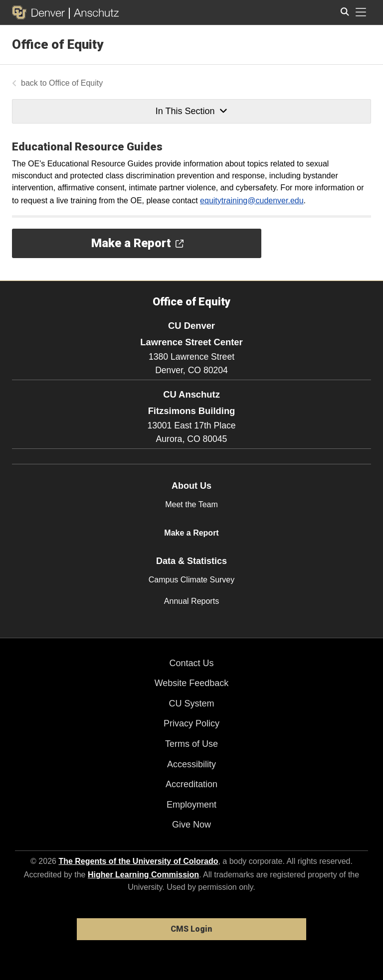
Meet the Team (191, 504)
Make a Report (191, 533)
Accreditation (191, 784)
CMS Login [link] (191, 929)
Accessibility (191, 764)
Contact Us (191, 663)
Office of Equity (58, 44)
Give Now (191, 825)
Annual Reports (191, 601)
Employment (191, 805)
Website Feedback (192, 683)
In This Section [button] (191, 111)
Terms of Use (191, 744)
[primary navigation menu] (361, 12)
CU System (191, 703)
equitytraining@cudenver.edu (252, 201)
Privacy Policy (191, 723)
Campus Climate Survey (192, 580)
